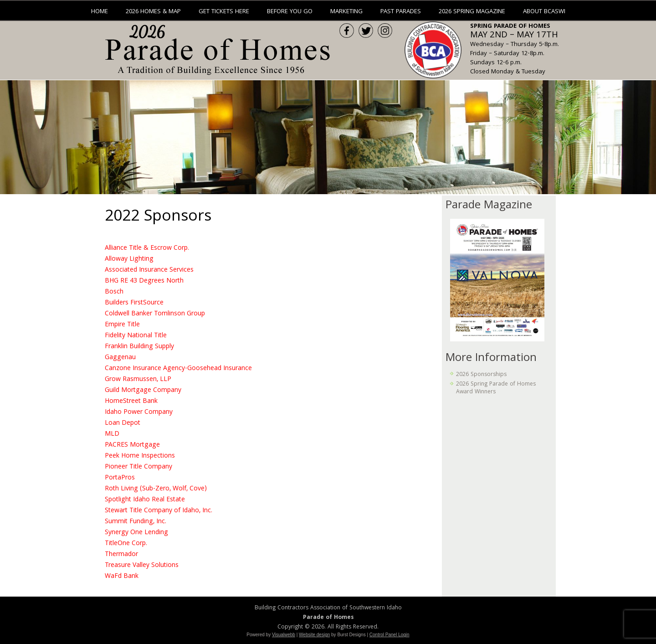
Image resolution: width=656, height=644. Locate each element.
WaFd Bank (122, 577)
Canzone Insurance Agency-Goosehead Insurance (178, 369)
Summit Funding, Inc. (136, 522)
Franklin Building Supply (139, 347)
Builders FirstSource (134, 303)
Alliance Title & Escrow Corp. (147, 248)
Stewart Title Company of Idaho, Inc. (159, 511)
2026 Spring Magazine (472, 12)
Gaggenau (120, 358)
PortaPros (120, 478)
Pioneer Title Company (138, 467)
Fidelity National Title (136, 336)
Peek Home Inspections (140, 456)
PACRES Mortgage (132, 445)
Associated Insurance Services (149, 270)
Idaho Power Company (139, 412)
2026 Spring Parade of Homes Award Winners (496, 388)
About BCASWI (544, 12)
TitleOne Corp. (126, 544)
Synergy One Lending (136, 533)
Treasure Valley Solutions (142, 566)
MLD (112, 434)
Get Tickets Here (224, 12)
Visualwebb (284, 635)
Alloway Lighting (129, 259)
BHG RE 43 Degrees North (144, 281)
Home (100, 12)
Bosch (114, 292)
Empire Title (122, 325)
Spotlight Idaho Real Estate (145, 500)
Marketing (346, 12)
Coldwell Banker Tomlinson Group (155, 314)
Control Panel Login (389, 635)
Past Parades (401, 12)
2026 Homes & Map (153, 12)
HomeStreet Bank (131, 402)
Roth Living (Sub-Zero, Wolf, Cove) (156, 489)
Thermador (121, 555)
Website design (314, 635)
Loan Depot (123, 423)
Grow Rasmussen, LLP (138, 380)
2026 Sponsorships (481, 375)
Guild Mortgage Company (143, 391)
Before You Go (290, 12)
